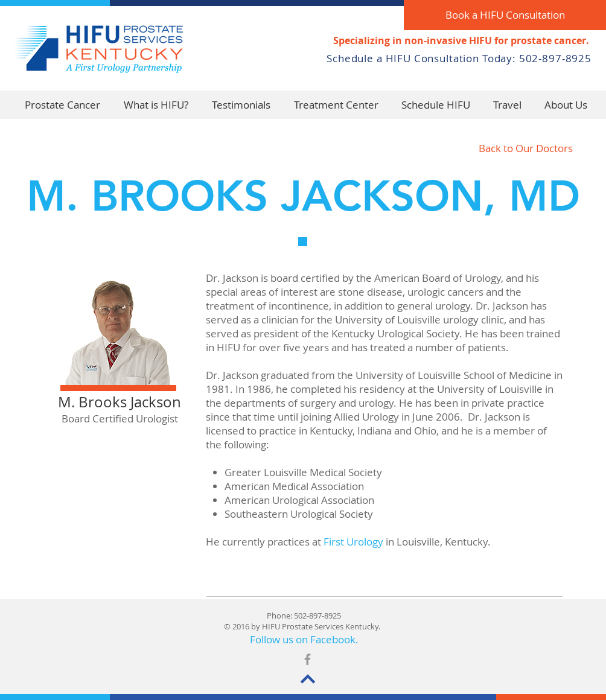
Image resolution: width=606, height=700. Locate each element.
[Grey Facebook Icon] (308, 659)
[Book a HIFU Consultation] (505, 15)
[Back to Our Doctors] (526, 148)
